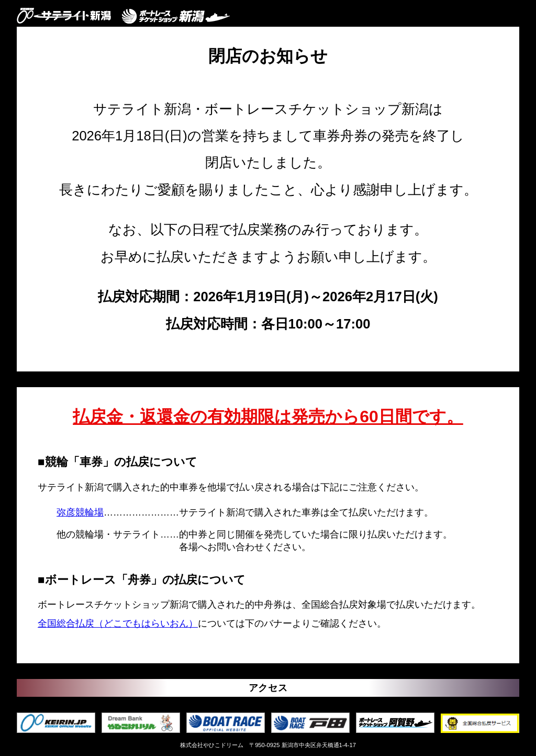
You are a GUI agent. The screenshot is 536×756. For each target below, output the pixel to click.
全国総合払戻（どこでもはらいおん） (118, 623)
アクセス (268, 688)
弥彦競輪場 (80, 512)
